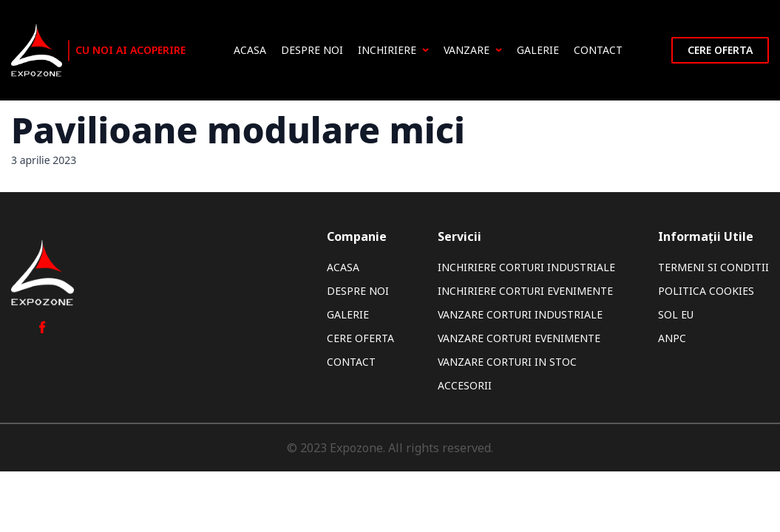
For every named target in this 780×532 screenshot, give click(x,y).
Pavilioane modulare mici (238, 130)
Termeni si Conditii (713, 267)
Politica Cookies (706, 291)
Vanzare (473, 50)
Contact (598, 50)
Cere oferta (720, 50)
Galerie (538, 50)
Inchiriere (393, 50)
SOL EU (676, 314)
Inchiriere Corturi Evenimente (525, 291)
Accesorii (465, 385)
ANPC (672, 338)
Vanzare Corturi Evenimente (519, 338)
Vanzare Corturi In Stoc (507, 362)
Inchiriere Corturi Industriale (526, 267)
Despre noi (312, 50)
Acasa (250, 50)
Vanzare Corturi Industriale (520, 314)
